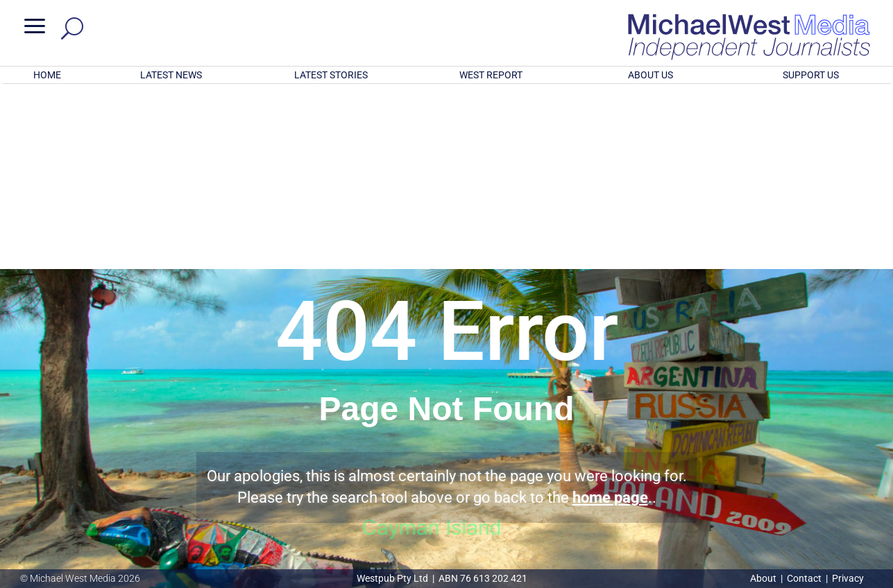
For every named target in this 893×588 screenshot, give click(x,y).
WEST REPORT (491, 75)
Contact (804, 578)
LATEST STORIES (331, 75)
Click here (503, 522)
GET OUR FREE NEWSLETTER (446, 499)
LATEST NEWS (171, 75)
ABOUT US (650, 75)
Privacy (848, 578)
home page (610, 316)
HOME (47, 75)
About (764, 578)
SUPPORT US (811, 75)
